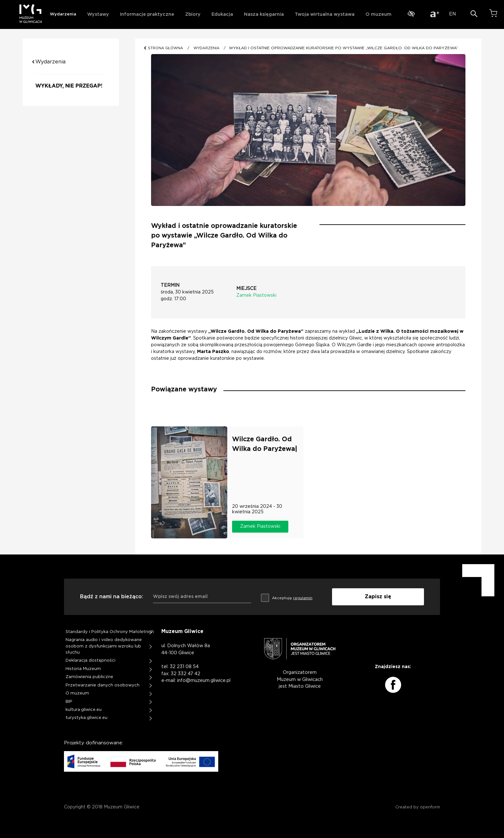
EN (452, 14)
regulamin (303, 598)
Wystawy (98, 14)
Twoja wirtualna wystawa (325, 14)
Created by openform (418, 807)
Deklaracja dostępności (90, 661)
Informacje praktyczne (147, 14)
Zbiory (193, 14)
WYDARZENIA (207, 48)
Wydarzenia (63, 14)
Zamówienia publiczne (89, 677)
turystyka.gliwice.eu (86, 718)
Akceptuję (287, 597)
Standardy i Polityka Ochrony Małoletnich (110, 632)
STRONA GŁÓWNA (166, 48)
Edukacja (222, 14)
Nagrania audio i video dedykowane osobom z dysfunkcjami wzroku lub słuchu (104, 646)
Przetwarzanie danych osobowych (103, 685)
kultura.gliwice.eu (84, 710)
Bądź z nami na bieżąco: (112, 597)
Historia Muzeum (83, 669)
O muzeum (378, 14)
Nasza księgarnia (264, 14)
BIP (69, 702)
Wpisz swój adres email (180, 597)
